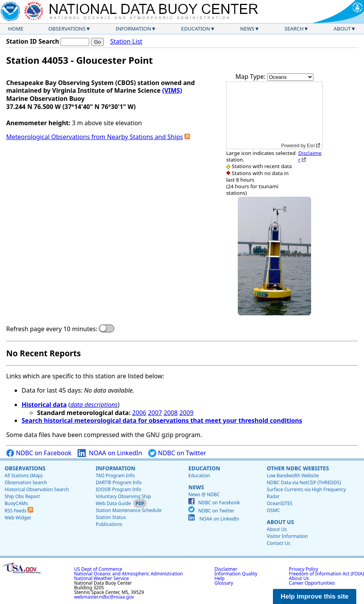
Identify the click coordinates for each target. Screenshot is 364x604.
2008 (171, 413)
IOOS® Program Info (119, 489)
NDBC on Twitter (177, 453)
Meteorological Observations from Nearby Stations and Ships (95, 137)
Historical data (44, 405)
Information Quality (236, 574)
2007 (155, 413)
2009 (187, 413)
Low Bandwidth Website (293, 476)
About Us (280, 522)
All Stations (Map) (24, 476)
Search (294, 29)
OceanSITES (280, 503)
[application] (274, 115)
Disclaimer (310, 156)
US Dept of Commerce (98, 569)
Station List (126, 42)
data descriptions (94, 405)
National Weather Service (102, 578)
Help (220, 578)
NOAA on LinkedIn (110, 453)
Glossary (224, 583)
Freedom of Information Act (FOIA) (327, 574)
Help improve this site (315, 596)
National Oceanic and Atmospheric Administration (129, 574)
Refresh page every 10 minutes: (52, 329)
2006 (139, 413)
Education (196, 29)
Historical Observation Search (37, 489)
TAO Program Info (115, 476)
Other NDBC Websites (298, 468)
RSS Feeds (19, 511)
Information (134, 29)
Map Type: (251, 77)
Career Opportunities (312, 583)
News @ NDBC (204, 494)
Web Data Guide (113, 503)
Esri (311, 146)
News (247, 29)
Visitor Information (287, 536)
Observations (67, 29)
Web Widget (18, 518)
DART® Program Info (119, 482)
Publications (109, 524)
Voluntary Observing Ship (123, 496)
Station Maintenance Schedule (129, 510)
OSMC (273, 510)
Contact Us (279, 543)
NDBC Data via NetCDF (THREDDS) (304, 482)
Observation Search (26, 482)
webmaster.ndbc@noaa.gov (104, 597)
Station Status (111, 517)
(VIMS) (172, 90)
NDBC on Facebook (39, 453)
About (342, 29)
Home (16, 29)
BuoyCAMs (16, 503)
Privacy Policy (304, 569)
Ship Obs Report (22, 496)
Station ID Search (33, 41)
